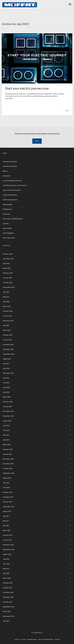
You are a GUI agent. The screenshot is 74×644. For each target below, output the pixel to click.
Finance (24, 639)
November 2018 (8, 464)
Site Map (57, 639)
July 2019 (6, 426)
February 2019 (8, 449)
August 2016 (7, 554)
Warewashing (7, 204)
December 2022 (8, 344)
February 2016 (8, 583)
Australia (6, 223)
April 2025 (6, 263)
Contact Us (17, 639)
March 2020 (7, 397)
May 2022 (6, 364)
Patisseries (7, 176)
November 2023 (8, 321)
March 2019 (7, 445)
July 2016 (6, 559)
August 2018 (7, 478)
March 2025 (7, 268)
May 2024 (6, 297)
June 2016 (6, 564)
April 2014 (6, 621)
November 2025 (8, 259)
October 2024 (8, 283)
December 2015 (8, 592)
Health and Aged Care (10, 200)
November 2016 (8, 545)
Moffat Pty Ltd (39, 633)
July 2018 (6, 483)
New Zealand (7, 228)
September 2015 (9, 607)
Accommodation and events (12, 181)
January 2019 (7, 454)
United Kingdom (8, 233)
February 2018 (8, 492)
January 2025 (7, 278)
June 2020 (6, 387)
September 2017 (9, 507)
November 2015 (8, 597)
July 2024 (6, 292)
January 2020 (7, 406)
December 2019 (8, 411)
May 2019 (6, 435)
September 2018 (9, 473)
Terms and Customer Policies (46, 639)
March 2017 (7, 530)
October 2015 (8, 602)
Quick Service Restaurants (12, 190)
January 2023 (7, 340)
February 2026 (8, 254)
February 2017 (8, 535)
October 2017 (8, 502)
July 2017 (6, 516)
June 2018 (6, 487)
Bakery (5, 171)
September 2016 (9, 549)
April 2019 (6, 440)
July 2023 (6, 325)
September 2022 (9, 354)
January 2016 (7, 588)
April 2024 (6, 302)
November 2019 (8, 416)
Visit (37, 141)
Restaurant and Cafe (10, 162)
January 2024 (7, 316)
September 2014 (9, 616)
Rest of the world (9, 238)
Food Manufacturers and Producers (15, 185)
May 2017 (6, 521)
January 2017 (7, 540)
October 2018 (8, 468)
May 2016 (6, 569)
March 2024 (7, 306)
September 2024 (9, 287)
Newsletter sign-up (32, 639)
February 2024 (8, 311)
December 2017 (8, 497)
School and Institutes (10, 195)
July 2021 (6, 378)
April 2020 (6, 392)
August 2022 (7, 359)
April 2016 (6, 573)
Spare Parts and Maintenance (13, 219)
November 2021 (8, 373)
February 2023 (8, 335)
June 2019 (6, 430)
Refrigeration (7, 209)
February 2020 (8, 402)
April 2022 (6, 368)
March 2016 (7, 578)
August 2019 (7, 421)
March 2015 (7, 611)
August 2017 (7, 511)
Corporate (6, 214)
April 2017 (6, 526)
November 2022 (8, 349)
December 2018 (8, 459)
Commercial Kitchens (10, 166)
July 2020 (6, 383)
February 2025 (8, 273)
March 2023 (7, 330)
